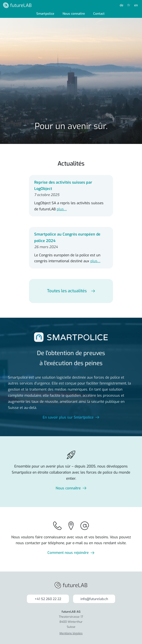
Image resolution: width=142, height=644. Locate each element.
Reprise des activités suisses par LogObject (63, 186)
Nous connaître (74, 14)
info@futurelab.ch (94, 599)
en (136, 5)
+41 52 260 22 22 (48, 599)
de (122, 5)
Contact (99, 14)
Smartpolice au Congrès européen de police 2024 (67, 238)
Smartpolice (45, 14)
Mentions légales (71, 633)
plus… (62, 209)
